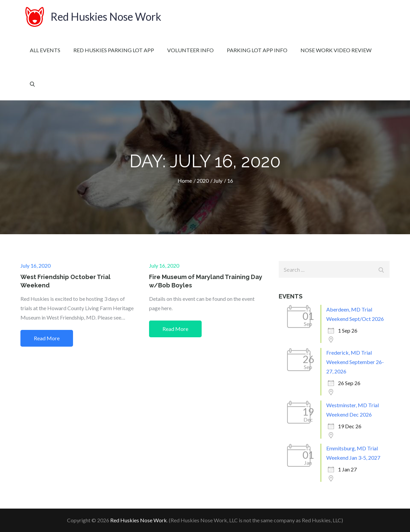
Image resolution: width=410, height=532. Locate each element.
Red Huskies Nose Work (106, 17)
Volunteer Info (190, 50)
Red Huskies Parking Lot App (114, 50)
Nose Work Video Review (336, 50)
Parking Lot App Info (257, 50)
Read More (47, 338)
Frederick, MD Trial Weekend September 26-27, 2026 (355, 362)
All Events (45, 50)
